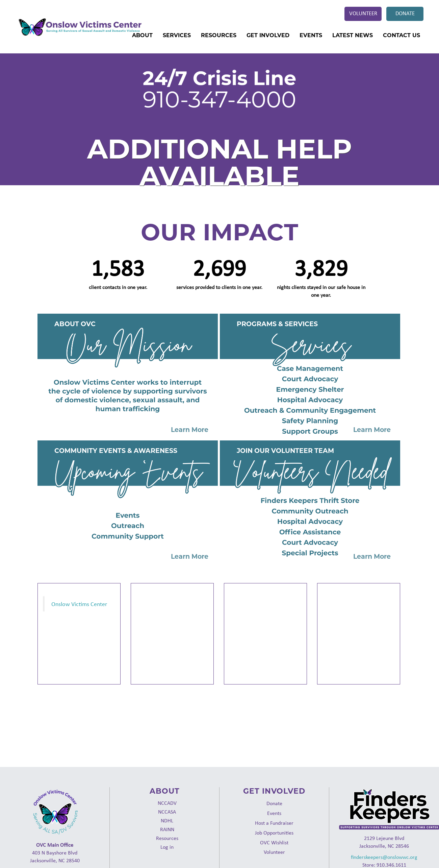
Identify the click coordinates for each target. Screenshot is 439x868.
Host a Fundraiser (274, 823)
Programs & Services (277, 324)
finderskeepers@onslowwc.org (384, 857)
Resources (219, 35)
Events (311, 35)
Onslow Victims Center (79, 604)
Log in (167, 847)
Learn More (190, 430)
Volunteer (363, 13)
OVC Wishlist (274, 842)
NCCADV (167, 803)
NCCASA (167, 812)
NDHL (167, 821)
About (142, 35)
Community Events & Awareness (116, 451)
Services (177, 35)
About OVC (75, 324)
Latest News (353, 35)
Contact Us (402, 35)
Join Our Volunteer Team (285, 451)
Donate (405, 13)
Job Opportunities (274, 833)
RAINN (167, 829)
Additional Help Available (220, 162)
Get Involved (268, 35)
